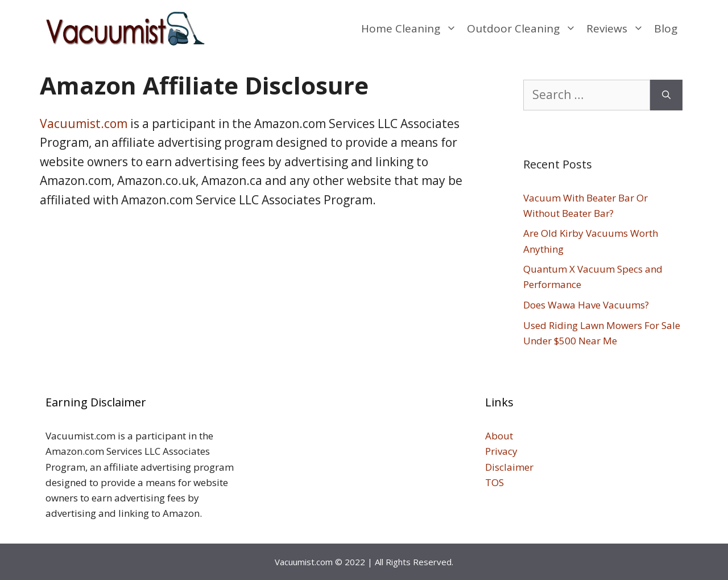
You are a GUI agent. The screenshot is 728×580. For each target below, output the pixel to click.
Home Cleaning (411, 28)
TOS (495, 482)
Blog (666, 28)
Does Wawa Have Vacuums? (586, 305)
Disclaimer (510, 467)
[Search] (666, 95)
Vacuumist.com (84, 124)
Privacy (501, 451)
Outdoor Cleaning (524, 28)
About (499, 436)
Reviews (618, 28)
